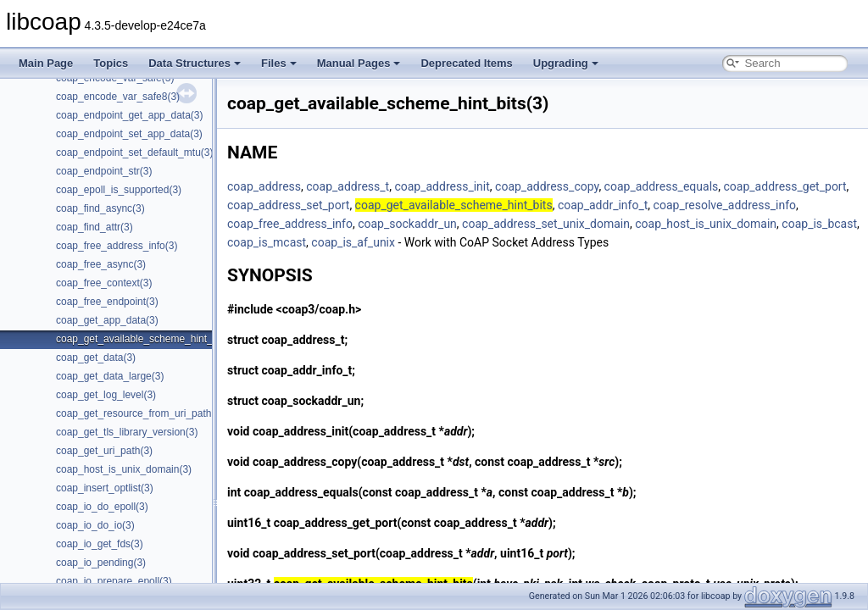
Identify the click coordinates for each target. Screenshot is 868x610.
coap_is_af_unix (353, 242)
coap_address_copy (547, 186)
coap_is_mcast (267, 242)
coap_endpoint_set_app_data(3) (129, 134)
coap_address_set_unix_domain (546, 224)
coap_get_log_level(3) (106, 395)
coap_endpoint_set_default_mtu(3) (134, 152)
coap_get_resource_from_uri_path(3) (140, 413)
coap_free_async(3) (101, 264)
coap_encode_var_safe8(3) (118, 97)
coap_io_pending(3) (101, 563)
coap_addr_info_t (603, 205)
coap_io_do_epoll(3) (102, 507)
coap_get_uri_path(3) (104, 451)
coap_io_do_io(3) (95, 525)
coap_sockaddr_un (407, 224)
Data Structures (195, 63)
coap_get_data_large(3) (110, 376)
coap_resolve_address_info (725, 205)
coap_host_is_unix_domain (706, 224)
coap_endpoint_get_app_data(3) (129, 115)
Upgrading (566, 63)
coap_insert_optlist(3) (105, 488)
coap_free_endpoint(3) (107, 302)
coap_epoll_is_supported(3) (119, 190)
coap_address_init (442, 186)
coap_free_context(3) (104, 283)
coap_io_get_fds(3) (100, 544)
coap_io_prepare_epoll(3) (114, 581)
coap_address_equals (662, 186)
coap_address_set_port (288, 205)
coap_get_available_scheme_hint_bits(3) (148, 339)
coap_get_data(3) (96, 358)
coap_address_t (348, 186)
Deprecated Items (466, 63)
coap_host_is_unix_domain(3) (124, 469)
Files (279, 63)
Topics (111, 63)
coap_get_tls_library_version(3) (127, 432)
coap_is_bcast (819, 224)
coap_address (264, 186)
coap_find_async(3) (100, 208)
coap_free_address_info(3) (117, 246)
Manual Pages (359, 63)
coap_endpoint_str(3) (104, 171)
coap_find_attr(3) (95, 227)
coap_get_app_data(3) (107, 320)
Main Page (46, 63)
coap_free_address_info (290, 224)
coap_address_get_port (785, 186)
